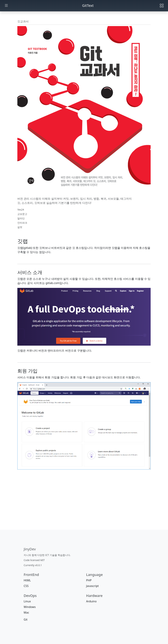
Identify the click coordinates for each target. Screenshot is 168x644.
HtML (27, 580)
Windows (30, 607)
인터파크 (22, 223)
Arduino (91, 601)
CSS (26, 586)
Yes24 (21, 210)
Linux (27, 601)
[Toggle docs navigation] (6, 6)
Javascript (92, 586)
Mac (26, 612)
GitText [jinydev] (88, 6)
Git (26, 619)
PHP (89, 580)
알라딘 (21, 218)
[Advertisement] (84, 505)
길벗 (20, 227)
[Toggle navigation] (162, 6)
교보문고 (22, 214)
